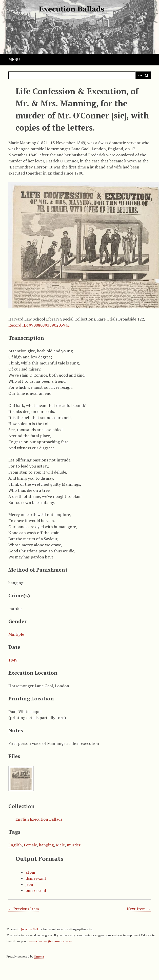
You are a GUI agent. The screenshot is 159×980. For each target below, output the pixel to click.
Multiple (16, 634)
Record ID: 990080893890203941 (39, 325)
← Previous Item (24, 909)
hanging (46, 845)
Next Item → (139, 909)
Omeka (39, 956)
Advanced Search (139, 75)
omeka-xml (36, 890)
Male (60, 845)
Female (30, 845)
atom (30, 872)
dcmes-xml (36, 878)
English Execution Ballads (39, 819)
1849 (13, 660)
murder (74, 845)
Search (147, 75)
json (29, 884)
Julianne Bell (29, 929)
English (15, 845)
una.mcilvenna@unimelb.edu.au (50, 941)
